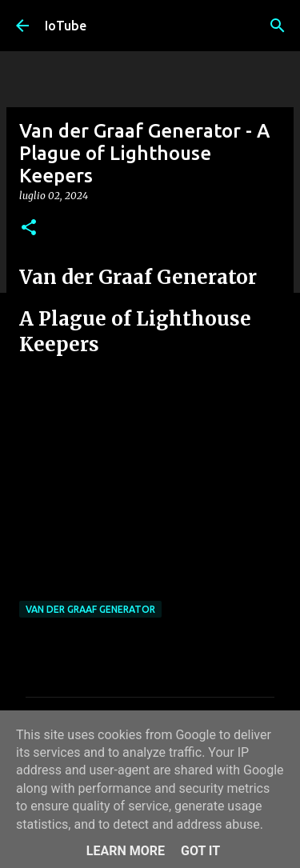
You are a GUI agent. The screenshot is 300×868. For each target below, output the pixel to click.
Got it (200, 851)
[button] (29, 228)
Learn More (126, 851)
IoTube (66, 26)
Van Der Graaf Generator (90, 609)
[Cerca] (278, 26)
